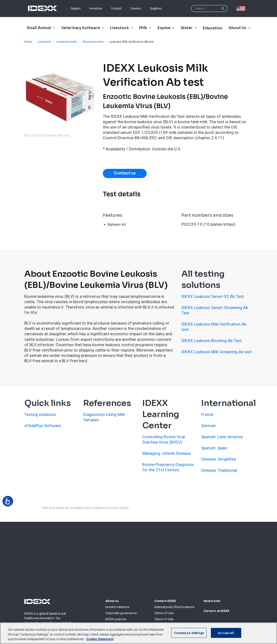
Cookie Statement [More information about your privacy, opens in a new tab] (100, 639)
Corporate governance (121, 613)
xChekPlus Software (43, 426)
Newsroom (212, 601)
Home (28, 42)
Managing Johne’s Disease (166, 453)
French (207, 414)
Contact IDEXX (165, 601)
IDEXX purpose (116, 619)
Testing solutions (40, 414)
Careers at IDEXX (216, 611)
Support (76, 9)
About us (112, 601)
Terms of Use (164, 613)
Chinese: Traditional (219, 470)
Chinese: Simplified (219, 459)
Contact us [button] (125, 173)
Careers (136, 9)
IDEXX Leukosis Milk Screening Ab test (217, 352)
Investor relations (117, 607)
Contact (116, 9)
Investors (96, 9)
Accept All (226, 633)
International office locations (174, 607)
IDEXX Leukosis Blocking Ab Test (211, 341)
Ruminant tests (93, 42)
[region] (138, 633)
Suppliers (156, 9)
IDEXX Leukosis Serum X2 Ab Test (213, 296)
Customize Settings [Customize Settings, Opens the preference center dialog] (189, 633)
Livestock (44, 42)
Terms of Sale (164, 619)
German (208, 426)
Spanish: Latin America (222, 437)
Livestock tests (67, 42)
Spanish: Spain (214, 448)
